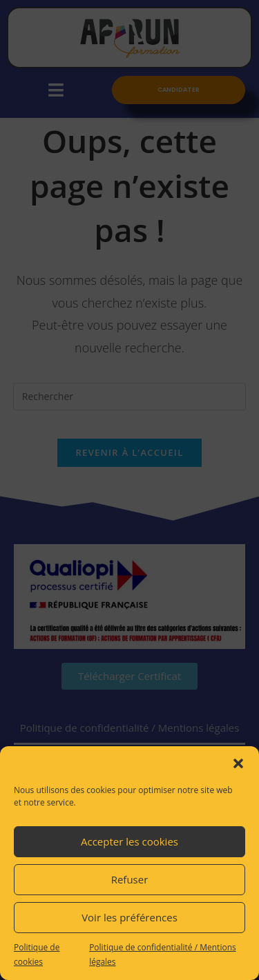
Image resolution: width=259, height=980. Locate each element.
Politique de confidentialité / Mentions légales (163, 955)
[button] (238, 763)
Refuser (130, 879)
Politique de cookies (37, 955)
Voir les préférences (129, 917)
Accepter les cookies (129, 841)
